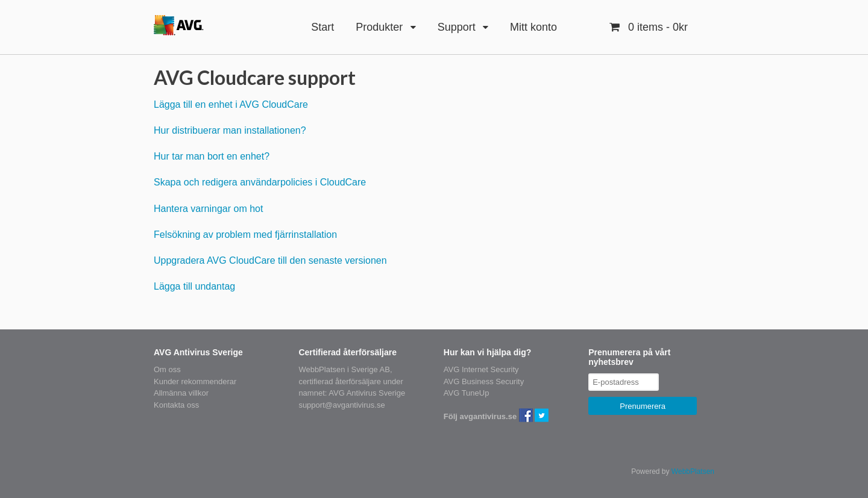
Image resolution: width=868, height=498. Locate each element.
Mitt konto (533, 27)
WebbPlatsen (693, 472)
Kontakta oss (176, 405)
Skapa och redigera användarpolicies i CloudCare (260, 182)
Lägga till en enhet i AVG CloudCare (231, 104)
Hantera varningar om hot (208, 209)
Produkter (379, 27)
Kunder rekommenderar (195, 381)
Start (322, 27)
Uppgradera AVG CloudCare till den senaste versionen (270, 260)
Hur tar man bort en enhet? (212, 156)
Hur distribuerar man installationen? (230, 130)
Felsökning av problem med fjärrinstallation (245, 235)
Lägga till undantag (194, 286)
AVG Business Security (484, 381)
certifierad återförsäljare (340, 381)
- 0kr (656, 27)
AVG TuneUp (467, 393)
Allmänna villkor (181, 393)
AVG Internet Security (481, 369)
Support (457, 27)
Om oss (167, 369)
